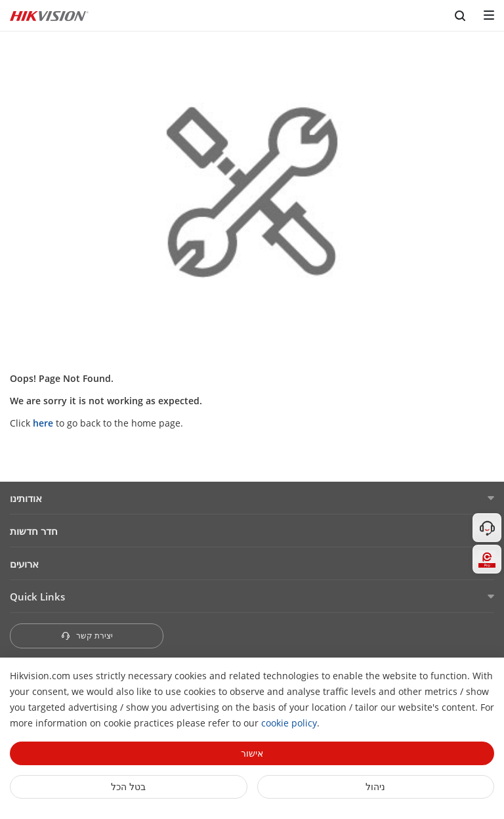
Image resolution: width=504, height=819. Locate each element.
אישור (252, 753)
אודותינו (26, 498)
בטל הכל (128, 787)
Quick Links (37, 597)
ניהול (375, 787)
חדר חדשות (34, 531)
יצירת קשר (87, 636)
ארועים (24, 564)
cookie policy (289, 723)
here (43, 423)
